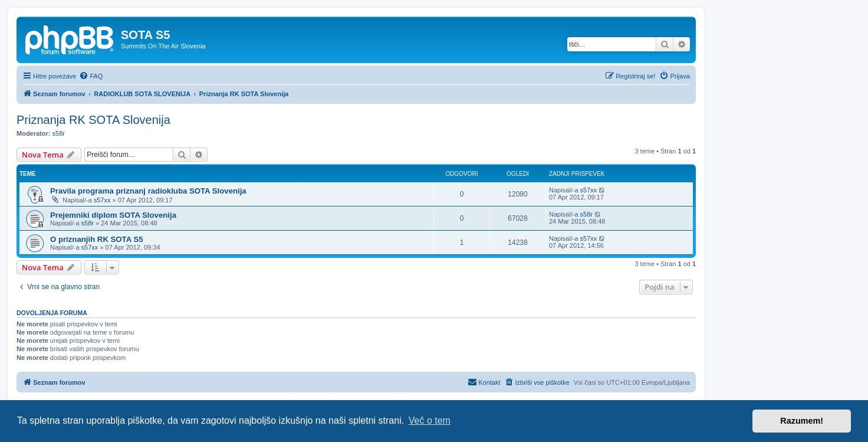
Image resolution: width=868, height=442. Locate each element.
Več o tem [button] (430, 420)
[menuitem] (91, 76)
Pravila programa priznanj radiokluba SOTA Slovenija (148, 191)
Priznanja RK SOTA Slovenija (93, 120)
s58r (59, 133)
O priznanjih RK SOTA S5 (97, 239)
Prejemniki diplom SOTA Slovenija (113, 215)
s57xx (102, 200)
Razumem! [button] (802, 421)
